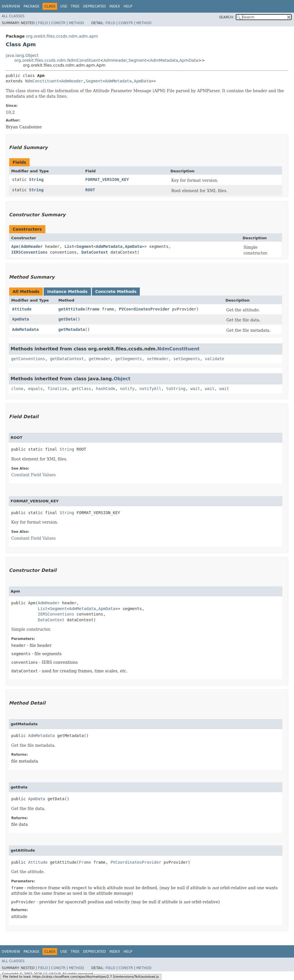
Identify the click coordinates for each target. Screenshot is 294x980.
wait (195, 389)
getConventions (28, 359)
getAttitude (72, 309)
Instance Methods (67, 292)
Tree (75, 6)
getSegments (128, 359)
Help (128, 6)
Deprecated (94, 6)
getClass (81, 389)
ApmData (189, 60)
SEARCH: (227, 17)
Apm (15, 246)
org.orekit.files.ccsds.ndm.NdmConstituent (57, 60)
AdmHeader (115, 60)
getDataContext (67, 359)
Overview (11, 6)
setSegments (187, 359)
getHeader (100, 359)
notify (127, 389)
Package (31, 6)
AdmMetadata (164, 60)
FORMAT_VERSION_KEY (107, 180)
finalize (57, 389)
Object (122, 379)
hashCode (106, 389)
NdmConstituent (42, 81)
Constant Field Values (33, 475)
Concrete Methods (116, 292)
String (36, 180)
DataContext (95, 252)
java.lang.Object (22, 55)
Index (115, 6)
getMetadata (72, 329)
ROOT (90, 190)
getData (67, 319)
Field (43, 23)
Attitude (22, 309)
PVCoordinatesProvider (144, 309)
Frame (93, 309)
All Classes (13, 16)
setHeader (158, 359)
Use (64, 6)
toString (176, 389)
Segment (137, 60)
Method (77, 23)
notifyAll (150, 389)
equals (35, 389)
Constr (58, 23)
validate (214, 359)
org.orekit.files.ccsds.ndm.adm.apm (62, 36)
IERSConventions (29, 252)
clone (17, 389)
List (69, 246)
